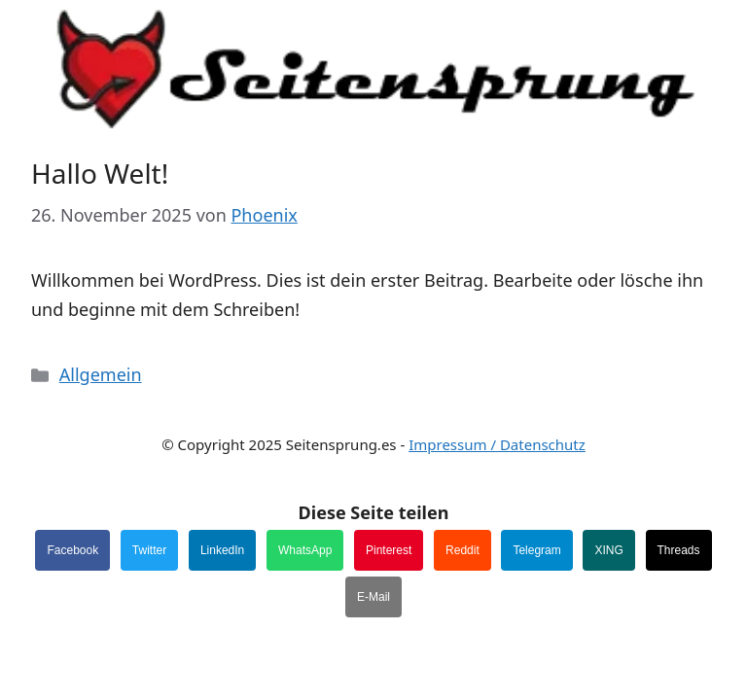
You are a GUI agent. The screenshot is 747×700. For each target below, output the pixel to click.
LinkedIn (222, 550)
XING (608, 550)
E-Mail (373, 597)
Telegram (536, 550)
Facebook (72, 550)
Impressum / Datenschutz (497, 444)
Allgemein (101, 374)
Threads (679, 550)
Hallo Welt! (100, 173)
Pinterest (389, 550)
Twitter (149, 550)
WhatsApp (305, 550)
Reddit (462, 550)
